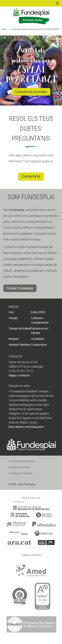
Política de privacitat (19, 467)
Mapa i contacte (19, 375)
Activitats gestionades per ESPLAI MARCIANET (31, 65)
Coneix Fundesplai (20, 288)
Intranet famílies (20, 345)
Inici (4, 29)
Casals (13, 318)
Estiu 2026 (38, 312)
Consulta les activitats (31, 92)
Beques (14, 339)
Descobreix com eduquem (26, 427)
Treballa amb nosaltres (21, 473)
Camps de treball (20, 328)
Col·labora (38, 339)
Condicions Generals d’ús (22, 461)
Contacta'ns (31, 176)
